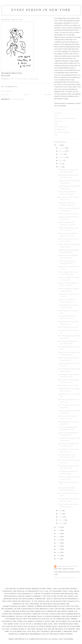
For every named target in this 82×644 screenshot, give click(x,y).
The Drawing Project (61, 127)
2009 (58, 555)
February (62, 520)
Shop (56, 135)
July (60, 164)
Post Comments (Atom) (17, 99)
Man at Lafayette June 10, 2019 (68, 385)
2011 (58, 549)
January (61, 523)
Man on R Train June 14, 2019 (68, 327)
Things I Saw (58, 121)
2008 (58, 559)
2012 (58, 546)
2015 (58, 537)
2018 (58, 527)
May (60, 511)
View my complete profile (65, 578)
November (62, 151)
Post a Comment (6, 91)
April (60, 514)
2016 (58, 533)
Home (26, 95)
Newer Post (5, 95)
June (60, 167)
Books (56, 124)
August (61, 160)
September (62, 157)
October (61, 154)
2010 (58, 552)
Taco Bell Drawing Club (62, 132)
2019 (58, 145)
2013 (58, 543)
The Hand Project (60, 129)
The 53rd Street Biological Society (65, 118)
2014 (58, 540)
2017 (58, 530)
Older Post (47, 95)
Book (56, 116)
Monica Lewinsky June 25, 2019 (68, 214)
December (62, 148)
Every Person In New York (41, 10)
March (61, 517)
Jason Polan (58, 113)
